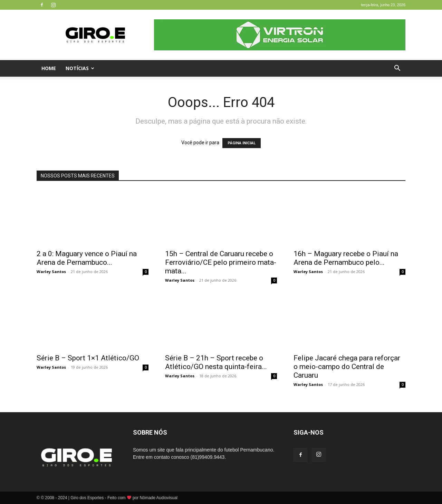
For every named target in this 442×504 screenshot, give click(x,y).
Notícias (80, 68)
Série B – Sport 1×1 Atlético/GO (88, 358)
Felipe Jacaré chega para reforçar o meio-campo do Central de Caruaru (347, 367)
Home (49, 68)
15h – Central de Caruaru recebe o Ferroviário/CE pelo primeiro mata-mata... (221, 262)
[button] (397, 69)
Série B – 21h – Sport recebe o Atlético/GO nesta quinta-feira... (216, 362)
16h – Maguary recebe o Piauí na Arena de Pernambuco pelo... (346, 258)
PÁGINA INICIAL (242, 143)
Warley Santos (51, 272)
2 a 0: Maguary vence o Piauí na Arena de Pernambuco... (87, 258)
